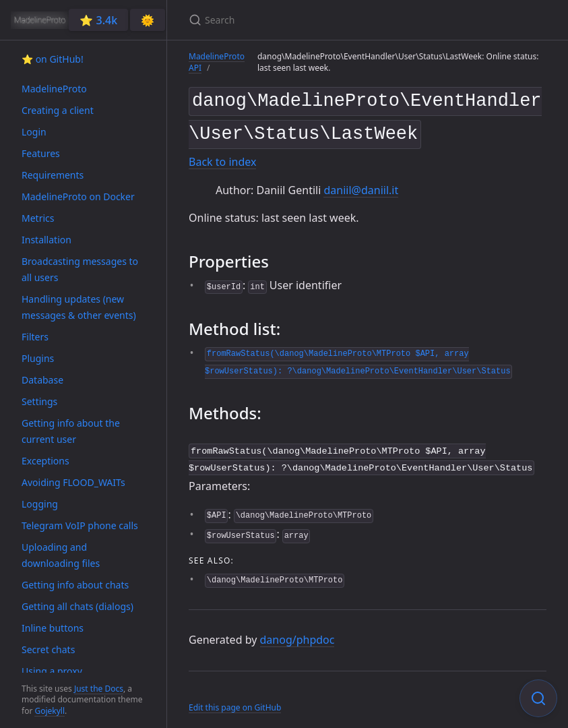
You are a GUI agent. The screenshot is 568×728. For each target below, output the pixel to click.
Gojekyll (50, 711)
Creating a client (58, 110)
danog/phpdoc (297, 632)
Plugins (38, 358)
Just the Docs (99, 689)
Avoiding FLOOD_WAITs (73, 482)
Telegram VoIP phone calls (80, 525)
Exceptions (45, 461)
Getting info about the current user (71, 431)
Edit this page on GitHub (235, 699)
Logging (40, 504)
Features (41, 153)
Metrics (38, 218)
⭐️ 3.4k (98, 20)
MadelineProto (54, 89)
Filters (35, 337)
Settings (39, 401)
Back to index (222, 157)
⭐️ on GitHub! (53, 59)
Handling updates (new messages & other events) (79, 307)
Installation (46, 240)
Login (34, 132)
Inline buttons (53, 628)
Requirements (53, 175)
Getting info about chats (75, 585)
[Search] (348, 20)
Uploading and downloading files (61, 555)
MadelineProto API (217, 62)
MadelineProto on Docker (78, 196)
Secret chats (48, 649)
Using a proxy (52, 671)
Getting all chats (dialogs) (77, 606)
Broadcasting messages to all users (80, 269)
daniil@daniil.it (361, 185)
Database (42, 380)
